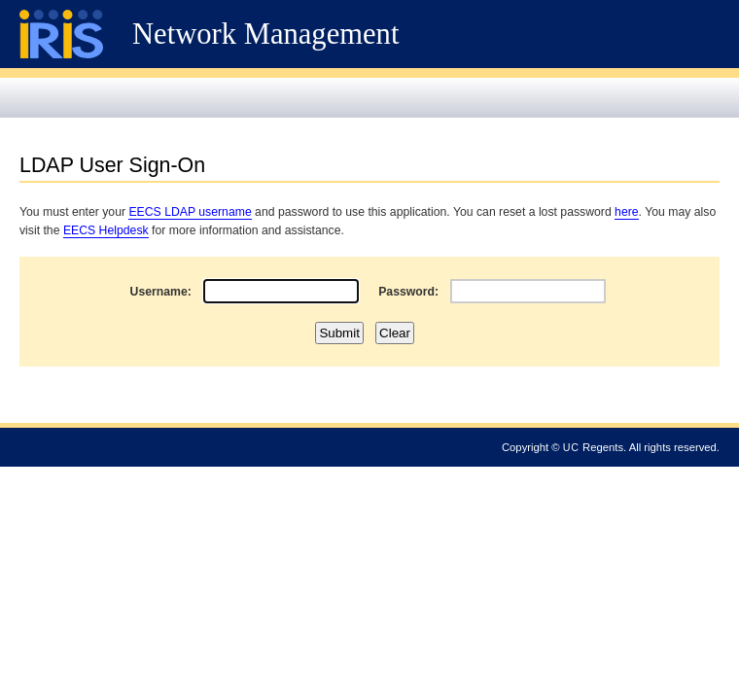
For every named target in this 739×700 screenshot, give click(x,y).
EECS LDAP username (190, 212)
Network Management (265, 34)
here (627, 212)
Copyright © (531, 447)
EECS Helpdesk (106, 230)
